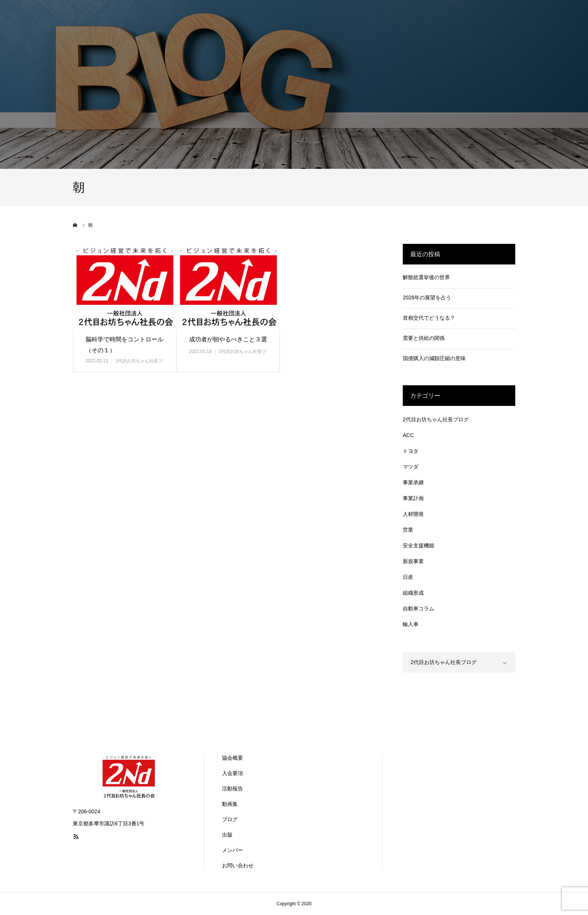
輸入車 (411, 624)
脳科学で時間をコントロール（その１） (124, 345)
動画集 (230, 804)
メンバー (232, 850)
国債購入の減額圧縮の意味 (434, 358)
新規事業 (413, 561)
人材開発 (413, 514)
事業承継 (413, 482)
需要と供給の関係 (424, 338)
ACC (408, 435)
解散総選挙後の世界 (426, 277)
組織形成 (413, 593)
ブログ (230, 819)
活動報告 (232, 789)
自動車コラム (418, 608)
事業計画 (413, 498)
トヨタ (411, 451)
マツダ (411, 467)
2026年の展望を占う (427, 297)
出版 (227, 835)
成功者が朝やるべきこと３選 (228, 339)
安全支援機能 (418, 545)
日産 (408, 577)
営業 (408, 530)
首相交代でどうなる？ (429, 318)
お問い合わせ (238, 865)
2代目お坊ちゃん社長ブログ (436, 419)
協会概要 (232, 758)
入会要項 (232, 773)
